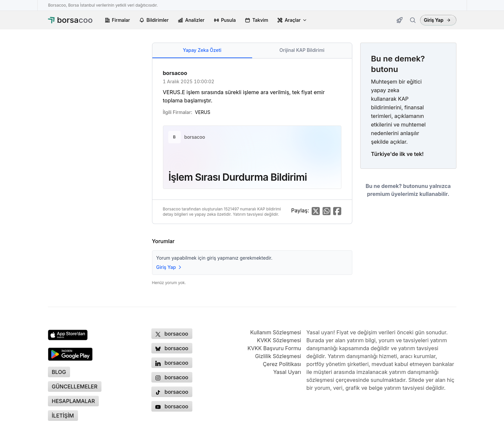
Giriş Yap (437, 20)
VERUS (203, 112)
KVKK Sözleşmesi (279, 340)
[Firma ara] (413, 20)
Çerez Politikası (282, 364)
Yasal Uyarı (287, 372)
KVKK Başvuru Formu (274, 348)
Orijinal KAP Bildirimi (302, 50)
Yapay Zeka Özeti (202, 50)
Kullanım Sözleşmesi (276, 332)
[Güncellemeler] (400, 20)
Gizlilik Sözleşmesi (278, 356)
